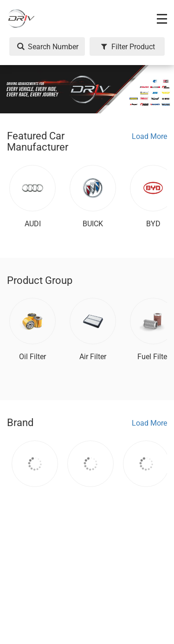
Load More (149, 136)
